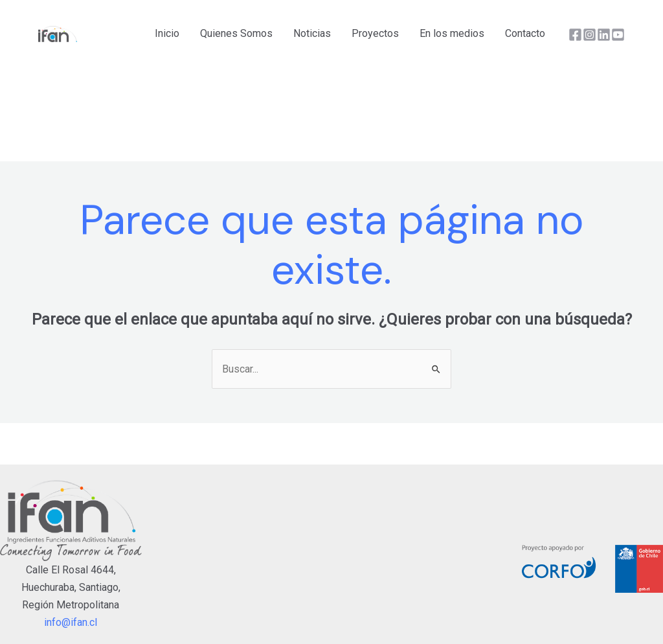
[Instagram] (590, 35)
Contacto (525, 33)
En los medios (452, 33)
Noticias (312, 33)
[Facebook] (575, 35)
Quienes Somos (236, 33)
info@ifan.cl (71, 622)
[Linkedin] (604, 35)
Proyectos (375, 33)
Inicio (167, 33)
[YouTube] (618, 35)
